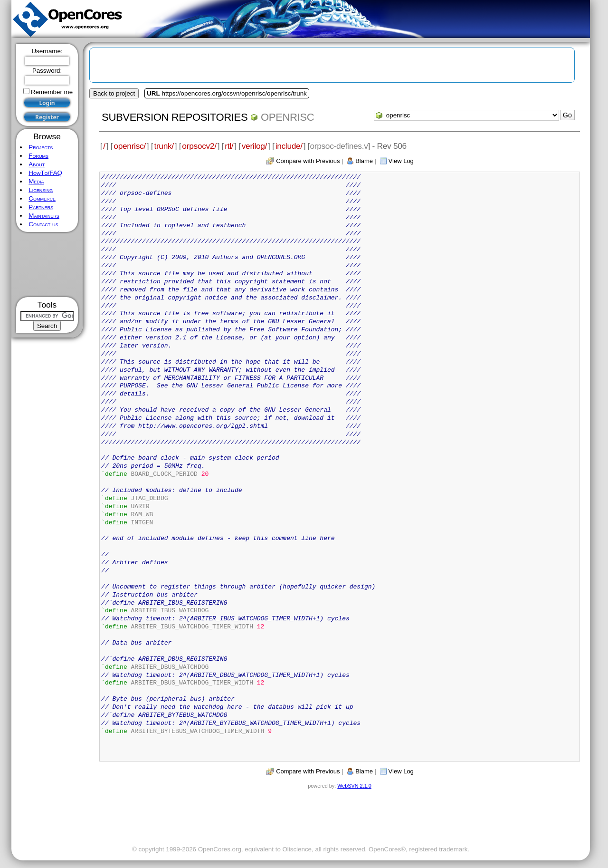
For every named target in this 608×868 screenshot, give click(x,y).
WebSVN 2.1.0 (354, 786)
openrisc (287, 117)
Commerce (42, 198)
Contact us (43, 224)
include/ (289, 146)
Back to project (114, 93)
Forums (38, 156)
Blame (364, 161)
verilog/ (254, 146)
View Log (401, 161)
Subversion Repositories (175, 117)
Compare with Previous (308, 161)
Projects (41, 147)
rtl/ (229, 146)
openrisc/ (130, 146)
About (37, 164)
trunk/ (164, 146)
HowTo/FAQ (45, 173)
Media (36, 181)
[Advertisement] (47, 265)
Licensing (41, 190)
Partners (41, 207)
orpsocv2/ (199, 146)
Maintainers (44, 216)
